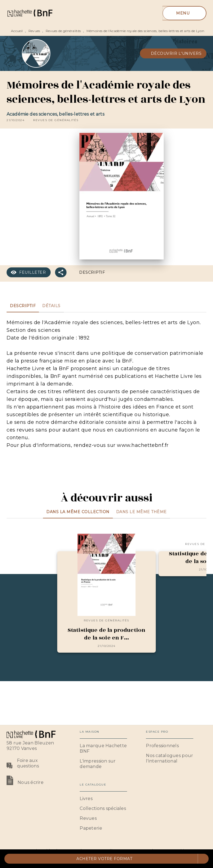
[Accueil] (30, 13)
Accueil (17, 31)
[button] (173, 53)
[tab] (23, 306)
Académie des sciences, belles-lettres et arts (55, 114)
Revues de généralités (63, 31)
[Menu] (184, 13)
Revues (34, 31)
